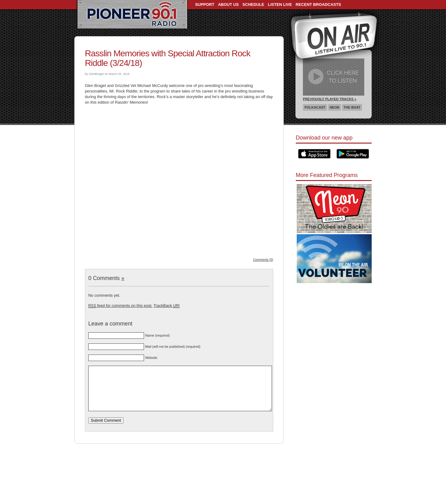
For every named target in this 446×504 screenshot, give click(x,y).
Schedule (253, 4)
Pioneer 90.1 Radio (132, 15)
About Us (228, 4)
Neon (334, 107)
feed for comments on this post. (120, 306)
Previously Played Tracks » (330, 99)
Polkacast (315, 107)
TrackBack (166, 306)
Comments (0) (263, 260)
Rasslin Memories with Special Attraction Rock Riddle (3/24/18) (168, 58)
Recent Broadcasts (318, 4)
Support (205, 4)
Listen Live (280, 4)
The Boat (352, 107)
